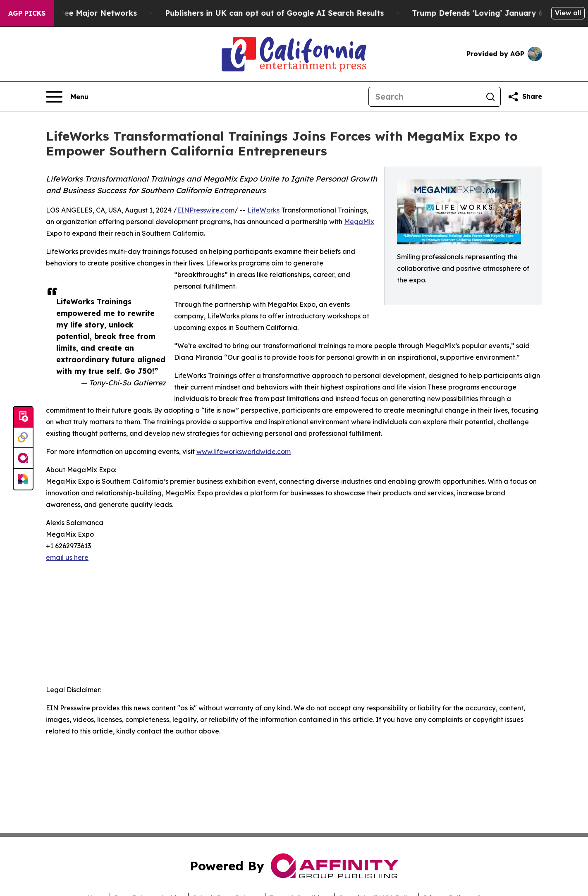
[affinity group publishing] (23, 459)
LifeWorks (263, 210)
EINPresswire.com (206, 210)
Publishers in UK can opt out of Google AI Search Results (281, 13)
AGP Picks (27, 13)
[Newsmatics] (23, 479)
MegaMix (359, 222)
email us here (67, 557)
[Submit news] (23, 417)
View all (568, 13)
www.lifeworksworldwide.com (244, 452)
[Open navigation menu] (67, 97)
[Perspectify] (23, 438)
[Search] (425, 97)
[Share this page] (525, 97)
